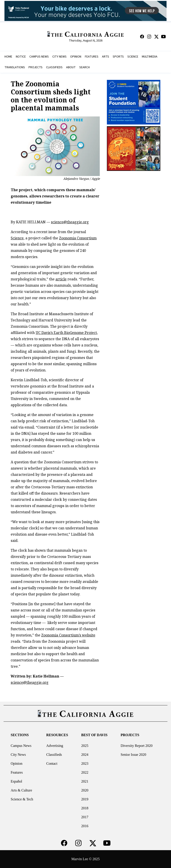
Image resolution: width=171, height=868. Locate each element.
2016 (85, 826)
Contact (52, 763)
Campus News (21, 746)
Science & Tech (22, 799)
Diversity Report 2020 (137, 746)
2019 (85, 799)
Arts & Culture (21, 790)
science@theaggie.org (70, 222)
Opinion (16, 763)
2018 (85, 808)
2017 (85, 817)
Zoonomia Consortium (78, 238)
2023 (85, 763)
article (61, 279)
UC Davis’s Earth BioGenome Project (66, 333)
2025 (85, 746)
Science (17, 238)
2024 (85, 755)
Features (17, 772)
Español (16, 781)
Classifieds (54, 755)
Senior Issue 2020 (133, 755)
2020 (85, 790)
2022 (85, 772)
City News (18, 755)
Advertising (55, 746)
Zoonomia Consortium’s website (68, 635)
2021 (85, 781)
